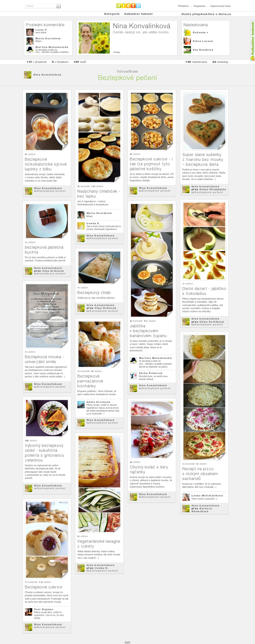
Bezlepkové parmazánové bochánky (90, 381)
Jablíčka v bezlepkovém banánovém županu (148, 331)
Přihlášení (183, 6)
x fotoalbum (60, 62)
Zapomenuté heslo (220, 6)
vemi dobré (41, 33)
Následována (196, 25)
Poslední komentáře (45, 25)
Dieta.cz (129, 6)
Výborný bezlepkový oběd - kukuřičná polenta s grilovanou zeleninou (44, 453)
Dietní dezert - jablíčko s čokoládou (204, 291)
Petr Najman (44, 609)
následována (196, 62)
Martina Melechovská (52, 47)
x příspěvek (37, 62)
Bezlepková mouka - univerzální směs (45, 359)
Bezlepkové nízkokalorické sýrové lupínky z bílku (46, 164)
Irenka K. (93, 223)
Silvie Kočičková (212, 322)
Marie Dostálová (48, 38)
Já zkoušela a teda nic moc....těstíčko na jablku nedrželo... (53, 51)
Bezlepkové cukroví (44, 587)
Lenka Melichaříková (207, 496)
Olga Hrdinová (53, 271)
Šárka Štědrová (151, 373)
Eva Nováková (203, 50)
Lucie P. (42, 30)
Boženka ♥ (201, 32)
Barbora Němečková (202, 510)
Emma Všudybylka (213, 189)
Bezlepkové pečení (51, 191)
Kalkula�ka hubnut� (252, 41)
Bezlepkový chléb (94, 293)
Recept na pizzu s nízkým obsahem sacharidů (200, 474)
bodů (80, 62)
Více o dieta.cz (220, 14)
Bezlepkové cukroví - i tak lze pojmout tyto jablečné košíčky (151, 164)
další (127, 642)
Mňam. (39, 41)
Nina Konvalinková (47, 75)
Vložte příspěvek (195, 14)
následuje (220, 62)
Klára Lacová (203, 41)
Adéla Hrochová (98, 402)
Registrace (200, 6)
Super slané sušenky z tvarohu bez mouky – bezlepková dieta (203, 159)
